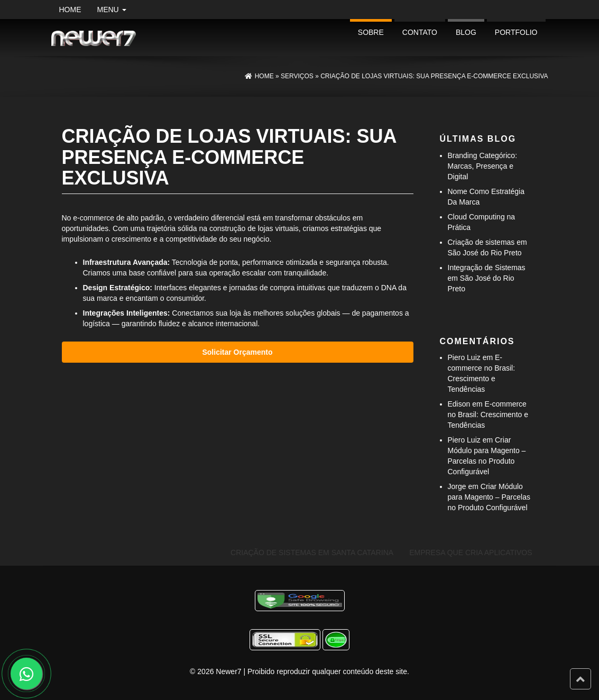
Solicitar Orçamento (237, 352)
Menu (112, 10)
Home (70, 10)
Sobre (371, 32)
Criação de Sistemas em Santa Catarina (312, 552)
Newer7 (228, 671)
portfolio (516, 32)
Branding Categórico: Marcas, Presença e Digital (483, 166)
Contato (420, 32)
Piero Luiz (464, 357)
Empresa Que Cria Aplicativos (471, 552)
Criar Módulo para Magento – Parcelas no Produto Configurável (489, 497)
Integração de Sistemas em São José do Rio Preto (487, 278)
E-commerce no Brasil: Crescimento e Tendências (488, 415)
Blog (466, 32)
